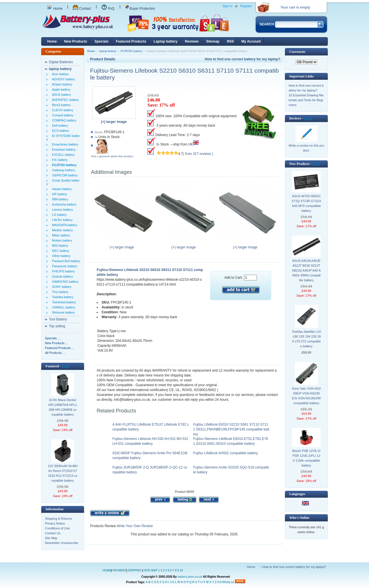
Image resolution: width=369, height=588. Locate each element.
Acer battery (60, 74)
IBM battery (59, 199)
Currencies (297, 52)
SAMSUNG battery (64, 282)
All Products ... (55, 353)
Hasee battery (61, 189)
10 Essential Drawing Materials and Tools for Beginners (306, 100)
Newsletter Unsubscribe (61, 543)
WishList (228, 582)
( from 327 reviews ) (198, 154)
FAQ (108, 9)
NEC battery (60, 251)
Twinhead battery (63, 302)
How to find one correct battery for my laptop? (243, 59)
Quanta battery (62, 276)
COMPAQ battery (63, 120)
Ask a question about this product (112, 156)
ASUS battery (61, 95)
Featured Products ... (60, 348)
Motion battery (61, 240)
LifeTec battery (61, 220)
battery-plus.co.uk (190, 577)
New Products (76, 41)
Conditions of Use (57, 528)
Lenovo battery (62, 210)
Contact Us (53, 533)
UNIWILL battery (63, 307)
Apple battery (60, 89)
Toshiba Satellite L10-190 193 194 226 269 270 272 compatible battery (306, 339)
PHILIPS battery (63, 271)
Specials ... (53, 338)
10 (181, 570)
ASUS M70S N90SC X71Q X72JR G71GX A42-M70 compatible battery (306, 203)
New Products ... (56, 343)
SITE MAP (151, 570)
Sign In (227, 6)
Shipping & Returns (58, 519)
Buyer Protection (140, 9)
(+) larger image (123, 246)
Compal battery (62, 115)
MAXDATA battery (64, 225)
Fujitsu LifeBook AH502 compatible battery (225, 453)
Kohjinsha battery (63, 204)
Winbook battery (63, 312)
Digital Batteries (61, 62)
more (66, 366)
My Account (251, 41)
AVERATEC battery (65, 100)
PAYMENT (119, 570)
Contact (82, 9)
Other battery (60, 256)
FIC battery (59, 160)
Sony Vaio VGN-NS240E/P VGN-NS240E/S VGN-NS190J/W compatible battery (306, 396)
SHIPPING (135, 570)
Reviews (192, 41)
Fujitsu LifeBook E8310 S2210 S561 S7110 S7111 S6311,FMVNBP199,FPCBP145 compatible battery (231, 429)
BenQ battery (60, 105)
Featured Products (131, 41)
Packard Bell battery (65, 261)
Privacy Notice (55, 523)
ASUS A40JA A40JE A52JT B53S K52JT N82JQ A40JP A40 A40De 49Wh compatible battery (306, 270)
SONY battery (61, 287)
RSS (230, 41)
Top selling (57, 326)
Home (55, 9)
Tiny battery (59, 292)
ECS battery (60, 131)
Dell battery (59, 125)
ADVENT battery (63, 79)
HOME (107, 570)
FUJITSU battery (131, 51)
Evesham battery (63, 150)
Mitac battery (60, 235)
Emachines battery (64, 144)
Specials (101, 41)
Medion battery (62, 230)
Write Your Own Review (134, 526)
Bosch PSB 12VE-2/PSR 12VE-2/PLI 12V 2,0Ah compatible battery (306, 458)
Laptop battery (165, 41)
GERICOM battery (64, 175)
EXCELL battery (63, 155)
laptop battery (108, 51)
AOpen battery (61, 84)
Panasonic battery (64, 266)
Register (246, 6)
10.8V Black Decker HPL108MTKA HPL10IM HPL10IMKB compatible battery (63, 407)
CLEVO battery (62, 110)
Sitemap (213, 41)
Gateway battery (63, 170)
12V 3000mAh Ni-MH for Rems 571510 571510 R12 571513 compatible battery (63, 473)
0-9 (219, 582)
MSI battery (59, 246)
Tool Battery (58, 319)
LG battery (58, 215)
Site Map (51, 538)
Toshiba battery (62, 297)
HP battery (59, 194)
